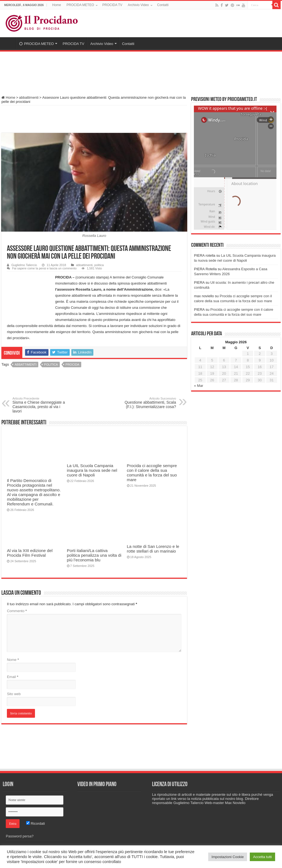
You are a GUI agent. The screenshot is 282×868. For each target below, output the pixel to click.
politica (99, 265)
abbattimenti (29, 97)
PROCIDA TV (112, 5)
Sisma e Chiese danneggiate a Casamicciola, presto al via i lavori (41, 405)
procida (72, 365)
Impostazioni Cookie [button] (228, 857)
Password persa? (20, 836)
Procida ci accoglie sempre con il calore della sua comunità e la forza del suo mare (152, 473)
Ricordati (36, 823)
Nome (13, 660)
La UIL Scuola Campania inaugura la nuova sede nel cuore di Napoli (92, 470)
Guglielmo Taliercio (24, 265)
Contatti (163, 5)
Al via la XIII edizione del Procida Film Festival (30, 553)
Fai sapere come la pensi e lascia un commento (44, 268)
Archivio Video (138, 5)
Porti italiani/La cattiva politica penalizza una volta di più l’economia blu (94, 555)
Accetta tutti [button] (262, 857)
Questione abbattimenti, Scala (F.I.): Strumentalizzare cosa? (148, 403)
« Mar (198, 386)
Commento (17, 611)
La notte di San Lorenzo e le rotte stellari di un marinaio (153, 549)
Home (57, 5)
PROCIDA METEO (80, 5)
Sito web (14, 694)
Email (13, 677)
